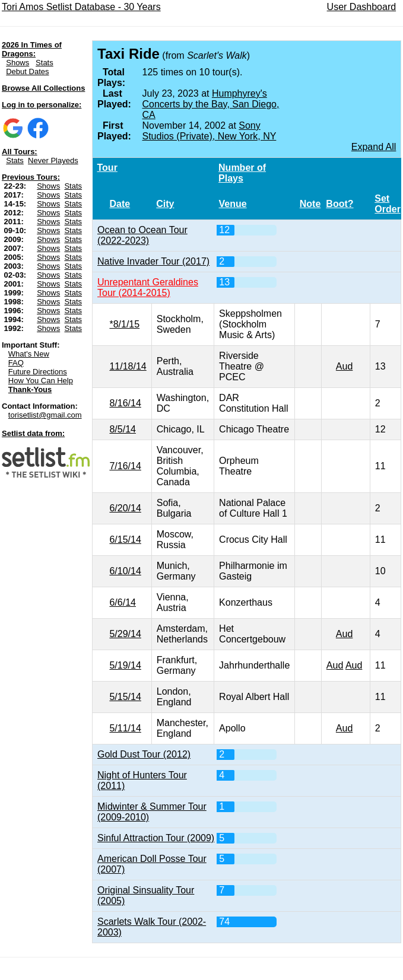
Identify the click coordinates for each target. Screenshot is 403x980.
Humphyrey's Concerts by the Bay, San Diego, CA (211, 104)
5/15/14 (125, 697)
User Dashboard (362, 7)
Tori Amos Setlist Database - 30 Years (81, 7)
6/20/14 (125, 508)
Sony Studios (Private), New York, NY (210, 131)
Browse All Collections (43, 88)
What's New (29, 354)
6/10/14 (125, 571)
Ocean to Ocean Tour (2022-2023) (142, 235)
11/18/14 (128, 366)
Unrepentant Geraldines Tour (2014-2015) (148, 287)
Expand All (374, 147)
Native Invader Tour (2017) (153, 261)
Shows (18, 63)
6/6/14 (122, 602)
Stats (45, 63)
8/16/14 (125, 403)
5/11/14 (125, 728)
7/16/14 (125, 466)
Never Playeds (53, 160)
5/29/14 (125, 634)
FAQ (16, 363)
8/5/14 (122, 429)
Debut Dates (27, 71)
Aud (344, 366)
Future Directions (38, 372)
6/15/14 (125, 540)
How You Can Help (41, 381)
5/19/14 (125, 665)
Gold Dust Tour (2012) (144, 754)
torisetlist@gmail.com (45, 415)
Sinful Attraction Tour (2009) (156, 838)
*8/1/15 (124, 324)
